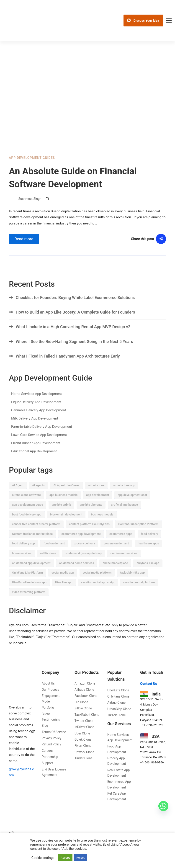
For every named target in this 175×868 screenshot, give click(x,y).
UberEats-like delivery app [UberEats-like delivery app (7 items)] (29, 590)
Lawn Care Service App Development (39, 443)
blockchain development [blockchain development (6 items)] (66, 522)
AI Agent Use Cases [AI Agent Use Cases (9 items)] (66, 493)
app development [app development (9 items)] (98, 503)
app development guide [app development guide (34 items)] (28, 512)
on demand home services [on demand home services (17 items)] (77, 571)
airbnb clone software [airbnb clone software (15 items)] (26, 503)
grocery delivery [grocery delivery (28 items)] (84, 551)
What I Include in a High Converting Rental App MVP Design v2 (73, 334)
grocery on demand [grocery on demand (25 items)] (116, 551)
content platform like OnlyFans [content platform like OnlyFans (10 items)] (89, 532)
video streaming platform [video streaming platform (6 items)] (29, 600)
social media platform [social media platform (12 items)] (97, 580)
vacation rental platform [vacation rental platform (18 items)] (139, 590)
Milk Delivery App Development (35, 426)
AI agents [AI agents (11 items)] (38, 493)
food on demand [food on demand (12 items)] (54, 551)
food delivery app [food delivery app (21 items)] (23, 551)
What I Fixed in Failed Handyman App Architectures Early (68, 364)
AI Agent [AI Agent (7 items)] (18, 493)
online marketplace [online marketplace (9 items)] (115, 571)
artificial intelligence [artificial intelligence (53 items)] (124, 512)
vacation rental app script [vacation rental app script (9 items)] (98, 590)
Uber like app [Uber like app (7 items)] (64, 590)
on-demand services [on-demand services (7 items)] (124, 561)
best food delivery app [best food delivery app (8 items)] (27, 522)
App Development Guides (32, 158)
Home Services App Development (36, 402)
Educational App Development (34, 459)
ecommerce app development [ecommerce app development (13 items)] (81, 542)
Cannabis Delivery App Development (39, 418)
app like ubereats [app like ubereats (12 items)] (91, 512)
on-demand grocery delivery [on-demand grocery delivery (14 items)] (83, 561)
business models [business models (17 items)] (102, 522)
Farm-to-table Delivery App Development (42, 434)
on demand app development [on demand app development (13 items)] (31, 571)
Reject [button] (80, 858)
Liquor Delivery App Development (36, 410)
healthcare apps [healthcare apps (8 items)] (148, 551)
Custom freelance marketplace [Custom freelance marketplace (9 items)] (32, 542)
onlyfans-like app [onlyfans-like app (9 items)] (148, 571)
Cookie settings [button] (43, 858)
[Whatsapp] (163, 806)
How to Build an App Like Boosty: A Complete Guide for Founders (75, 320)
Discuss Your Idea (146, 21)
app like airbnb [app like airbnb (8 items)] (61, 512)
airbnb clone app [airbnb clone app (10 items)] (124, 493)
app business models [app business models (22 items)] (63, 503)
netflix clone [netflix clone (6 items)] (48, 561)
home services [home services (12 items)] (22, 561)
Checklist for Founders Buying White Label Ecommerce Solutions (75, 305)
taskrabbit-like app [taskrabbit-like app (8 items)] (132, 580)
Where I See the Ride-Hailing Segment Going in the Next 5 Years (74, 349)
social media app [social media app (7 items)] (63, 580)
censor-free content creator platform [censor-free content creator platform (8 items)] (36, 532)
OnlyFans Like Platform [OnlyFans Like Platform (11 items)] (27, 580)
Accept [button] (65, 858)
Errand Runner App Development (36, 451)
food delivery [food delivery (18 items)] (149, 542)
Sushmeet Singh (25, 199)
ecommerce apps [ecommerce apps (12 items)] (121, 542)
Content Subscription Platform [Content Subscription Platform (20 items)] (138, 532)
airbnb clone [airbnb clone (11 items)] (96, 493)
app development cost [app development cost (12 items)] (132, 503)
